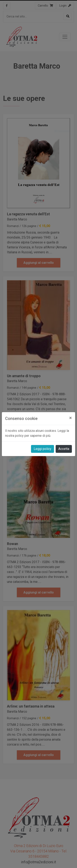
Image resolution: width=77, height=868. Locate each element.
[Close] (71, 418)
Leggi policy (43, 449)
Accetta (64, 449)
